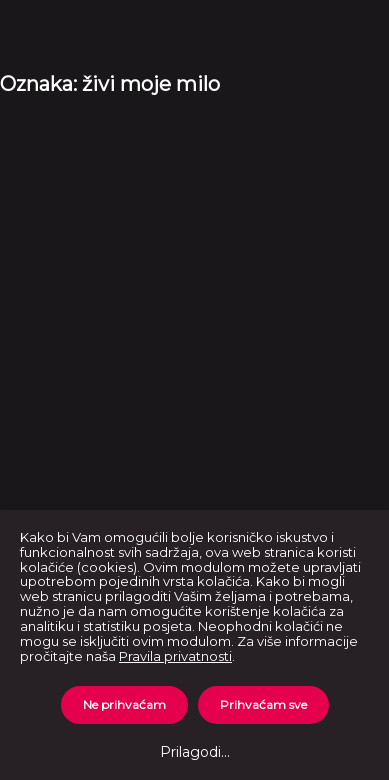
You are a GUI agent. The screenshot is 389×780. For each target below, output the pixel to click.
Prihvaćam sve (263, 704)
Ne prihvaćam (124, 704)
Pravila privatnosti (175, 656)
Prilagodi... (195, 752)
